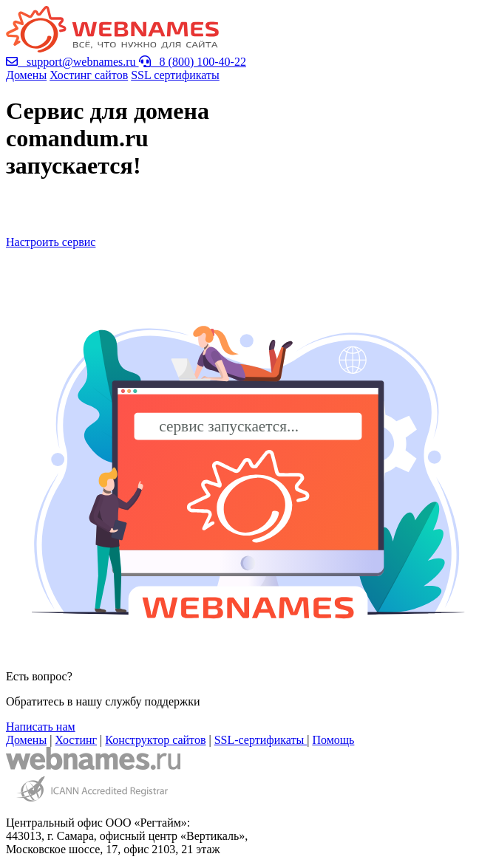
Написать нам (41, 727)
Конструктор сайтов (155, 740)
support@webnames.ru (72, 62)
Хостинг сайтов (89, 75)
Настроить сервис (51, 242)
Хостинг (76, 740)
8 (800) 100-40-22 (193, 62)
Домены (26, 75)
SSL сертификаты (175, 75)
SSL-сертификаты (261, 740)
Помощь (333, 740)
